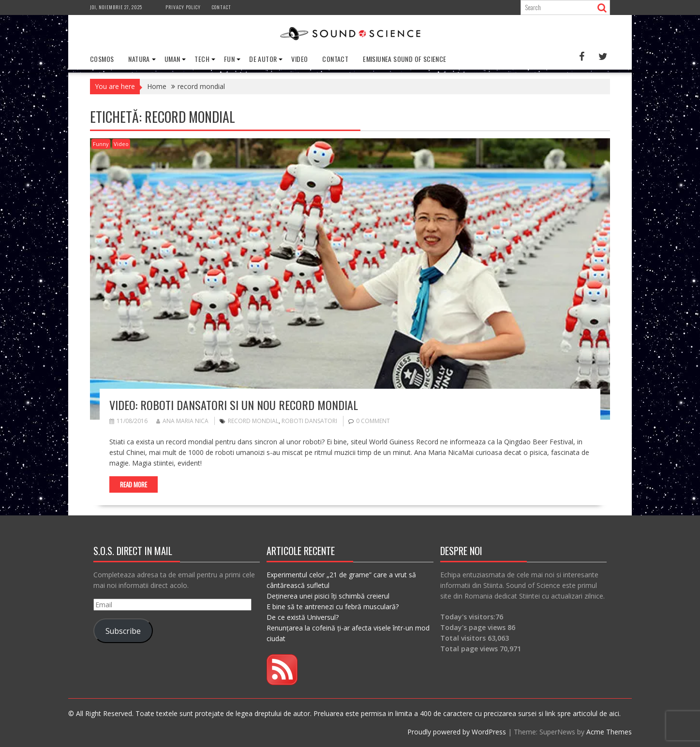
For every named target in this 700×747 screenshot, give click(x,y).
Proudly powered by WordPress (457, 732)
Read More (134, 484)
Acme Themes (609, 732)
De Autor (263, 59)
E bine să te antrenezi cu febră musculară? (333, 607)
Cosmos (102, 59)
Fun (229, 59)
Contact (222, 7)
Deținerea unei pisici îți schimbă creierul (328, 596)
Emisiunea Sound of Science (404, 59)
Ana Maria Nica (182, 421)
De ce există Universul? (303, 617)
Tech (202, 59)
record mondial (253, 421)
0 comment (373, 421)
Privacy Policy (183, 7)
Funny (101, 144)
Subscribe (123, 631)
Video (299, 59)
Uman (172, 59)
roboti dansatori (309, 421)
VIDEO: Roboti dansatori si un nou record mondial (234, 405)
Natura (139, 59)
